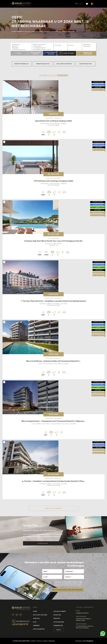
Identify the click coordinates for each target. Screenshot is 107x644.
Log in (58, 630)
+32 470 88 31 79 (20, 624)
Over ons (36, 618)
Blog (35, 622)
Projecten (57, 615)
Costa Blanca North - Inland (43, 50)
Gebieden (36, 626)
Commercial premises (21, 50)
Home (35, 611)
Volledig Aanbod (60, 611)
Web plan (52, 641)
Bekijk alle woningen (54, 508)
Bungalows (21, 48)
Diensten (57, 618)
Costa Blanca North (43, 48)
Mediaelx (90, 641)
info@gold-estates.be (82, 613)
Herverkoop (89, 45)
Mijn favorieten (39, 629)
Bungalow (21, 46)
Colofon (33, 641)
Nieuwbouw (89, 46)
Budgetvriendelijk (22, 64)
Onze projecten (85, 64)
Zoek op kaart (67, 53)
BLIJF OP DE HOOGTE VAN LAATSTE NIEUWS (68, 590)
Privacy (39, 641)
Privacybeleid (60, 584)
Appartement (21, 45)
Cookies (45, 641)
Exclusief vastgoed (64, 64)
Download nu (43, 543)
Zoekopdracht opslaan (50, 53)
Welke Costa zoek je (43, 45)
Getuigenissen (59, 622)
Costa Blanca (43, 46)
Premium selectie (43, 64)
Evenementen (58, 626)
